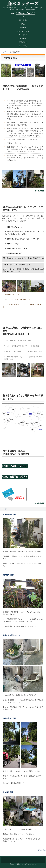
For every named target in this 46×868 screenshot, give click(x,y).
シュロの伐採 (8, 792)
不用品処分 (23, 42)
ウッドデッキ (23, 35)
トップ (4, 52)
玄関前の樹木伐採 (9, 514)
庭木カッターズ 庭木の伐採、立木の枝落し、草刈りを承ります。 (23, 2)
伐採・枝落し (23, 20)
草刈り (23, 24)
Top (23, 17)
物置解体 (23, 28)
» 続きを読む (41, 850)
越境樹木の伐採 (9, 575)
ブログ (4, 509)
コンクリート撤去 (23, 31)
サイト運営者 (23, 46)
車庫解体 (23, 38)
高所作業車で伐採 (9, 718)
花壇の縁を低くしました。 (13, 635)
